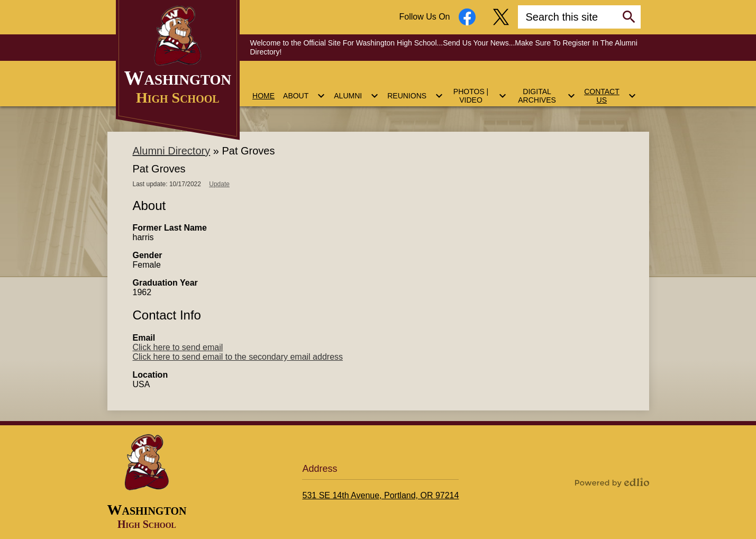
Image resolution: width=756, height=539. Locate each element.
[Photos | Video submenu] (479, 89)
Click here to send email (178, 347)
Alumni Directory (172, 151)
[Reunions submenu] (415, 89)
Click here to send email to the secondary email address (238, 357)
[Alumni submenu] (356, 89)
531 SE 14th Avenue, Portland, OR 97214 (380, 495)
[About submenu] (304, 89)
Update (219, 184)
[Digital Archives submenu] (545, 89)
